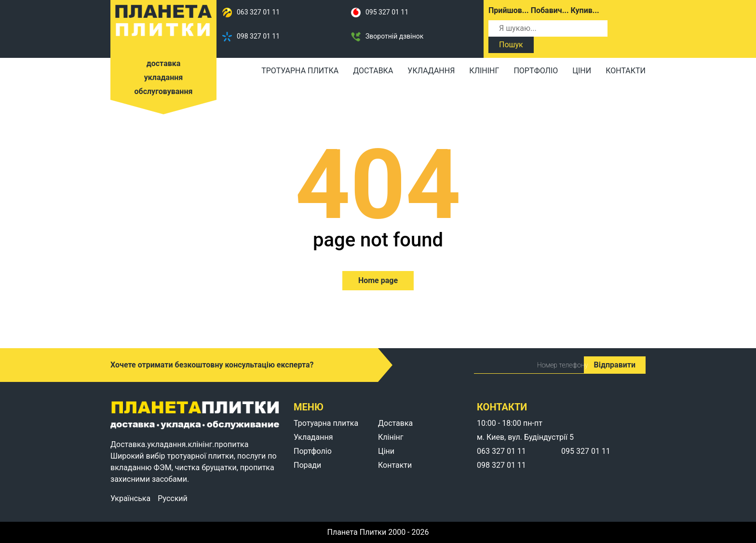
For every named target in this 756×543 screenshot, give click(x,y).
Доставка (373, 71)
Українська (130, 499)
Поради (307, 465)
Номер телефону (518, 365)
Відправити (615, 365)
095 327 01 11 (380, 13)
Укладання (431, 71)
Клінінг (484, 71)
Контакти (626, 71)
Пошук (511, 45)
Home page (378, 280)
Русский (173, 499)
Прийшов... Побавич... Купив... (544, 10)
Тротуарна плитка (300, 71)
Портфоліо (536, 71)
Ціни (582, 71)
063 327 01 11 (251, 13)
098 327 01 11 (251, 37)
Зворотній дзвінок (387, 37)
